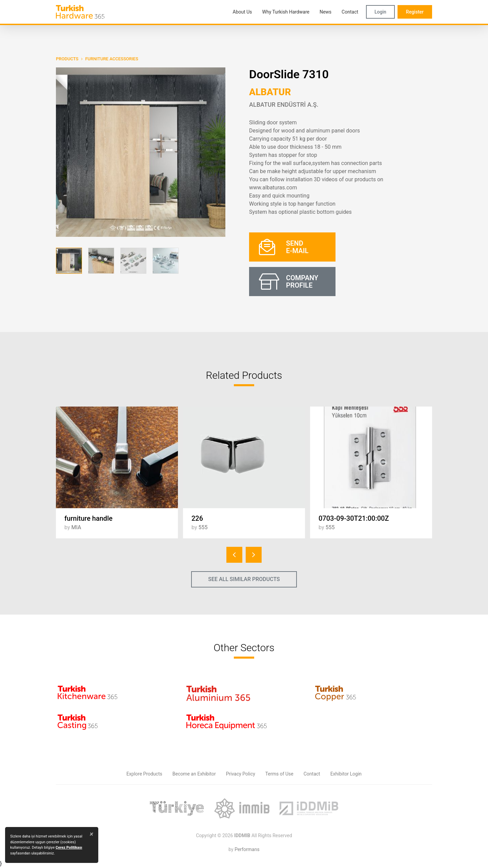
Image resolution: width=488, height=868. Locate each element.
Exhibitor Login (346, 774)
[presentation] (234, 555)
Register (415, 12)
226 (197, 518)
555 (203, 527)
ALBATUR (270, 92)
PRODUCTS (67, 59)
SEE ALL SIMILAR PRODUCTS (244, 579)
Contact (312, 774)
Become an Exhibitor (194, 774)
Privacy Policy (241, 774)
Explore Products (144, 774)
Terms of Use (279, 774)
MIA (76, 527)
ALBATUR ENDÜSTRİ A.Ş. (284, 105)
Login (380, 12)
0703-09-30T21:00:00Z (354, 518)
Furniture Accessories (111, 59)
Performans (247, 849)
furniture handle (88, 518)
